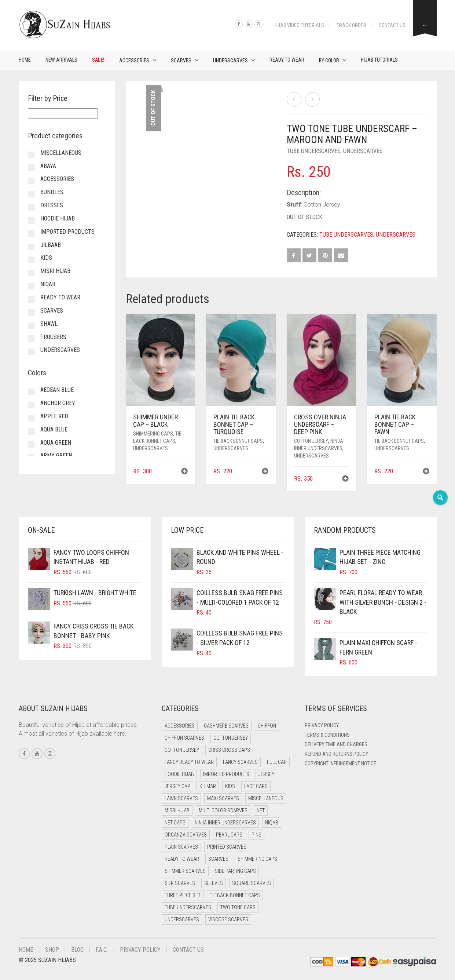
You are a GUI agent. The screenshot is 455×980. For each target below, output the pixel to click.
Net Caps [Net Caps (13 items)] (175, 823)
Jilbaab (51, 245)
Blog (77, 950)
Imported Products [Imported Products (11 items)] (226, 774)
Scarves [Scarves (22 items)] (218, 859)
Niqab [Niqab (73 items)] (272, 823)
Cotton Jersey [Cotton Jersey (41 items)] (231, 738)
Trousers (53, 337)
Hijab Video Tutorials (299, 25)
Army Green (56, 456)
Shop (52, 950)
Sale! (98, 60)
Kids (46, 258)
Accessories (134, 61)
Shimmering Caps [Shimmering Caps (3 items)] (257, 859)
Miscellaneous (61, 153)
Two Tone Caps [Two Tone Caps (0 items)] (238, 907)
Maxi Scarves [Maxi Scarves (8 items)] (223, 798)
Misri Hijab (55, 271)
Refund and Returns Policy (336, 754)
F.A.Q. (102, 950)
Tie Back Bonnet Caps (238, 441)
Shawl (49, 324)
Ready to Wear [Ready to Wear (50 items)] (182, 859)
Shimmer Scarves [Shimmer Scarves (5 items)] (185, 871)
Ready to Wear (287, 60)
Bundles (52, 192)
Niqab (48, 284)
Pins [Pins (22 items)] (256, 835)
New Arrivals (61, 60)
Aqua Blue (54, 429)
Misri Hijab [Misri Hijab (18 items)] (177, 810)
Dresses (52, 205)
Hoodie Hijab (58, 218)
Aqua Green (56, 443)
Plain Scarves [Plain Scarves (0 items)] (181, 847)
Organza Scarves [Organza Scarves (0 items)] (186, 835)
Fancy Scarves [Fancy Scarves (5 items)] (240, 762)
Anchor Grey (58, 403)
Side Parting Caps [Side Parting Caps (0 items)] (235, 871)
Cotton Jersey (311, 441)
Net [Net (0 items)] (261, 810)
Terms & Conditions (327, 735)
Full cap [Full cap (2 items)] (277, 762)
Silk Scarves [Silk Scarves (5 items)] (180, 883)
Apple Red (54, 416)
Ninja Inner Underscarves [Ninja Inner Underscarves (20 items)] (225, 823)
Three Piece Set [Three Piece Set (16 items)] (183, 895)
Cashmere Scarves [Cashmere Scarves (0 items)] (226, 726)
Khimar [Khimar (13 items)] (208, 786)
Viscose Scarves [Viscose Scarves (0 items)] (228, 919)
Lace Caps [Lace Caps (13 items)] (256, 786)
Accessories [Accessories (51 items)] (180, 726)
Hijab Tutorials (379, 60)
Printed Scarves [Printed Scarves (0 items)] (227, 847)
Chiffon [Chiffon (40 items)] (267, 726)
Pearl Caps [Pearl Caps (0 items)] (229, 835)
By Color (329, 61)
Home (25, 60)
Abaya (48, 166)
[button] (184, 472)
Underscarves (230, 61)
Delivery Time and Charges (336, 744)
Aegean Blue (57, 390)
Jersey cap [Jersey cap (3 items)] (177, 786)
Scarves (181, 61)
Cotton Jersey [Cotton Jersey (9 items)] (182, 750)
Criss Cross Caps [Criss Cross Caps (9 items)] (229, 750)
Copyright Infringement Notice (340, 764)
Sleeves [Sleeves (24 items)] (214, 883)
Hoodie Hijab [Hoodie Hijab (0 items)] (179, 774)
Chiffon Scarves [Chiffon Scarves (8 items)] (184, 738)
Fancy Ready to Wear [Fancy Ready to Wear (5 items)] (189, 762)
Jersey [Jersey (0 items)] (266, 774)
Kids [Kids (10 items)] (230, 786)
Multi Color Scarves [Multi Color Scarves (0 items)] (223, 810)
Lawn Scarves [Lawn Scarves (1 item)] (181, 798)
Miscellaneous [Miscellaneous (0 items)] (266, 798)
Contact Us (392, 25)
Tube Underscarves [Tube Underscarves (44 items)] (188, 907)
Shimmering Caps (153, 434)
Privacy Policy (322, 725)
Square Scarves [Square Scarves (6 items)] (252, 883)
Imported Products (67, 232)
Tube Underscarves (314, 151)
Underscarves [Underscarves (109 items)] (182, 919)
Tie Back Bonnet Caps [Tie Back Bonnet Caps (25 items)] (235, 895)
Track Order (351, 25)
